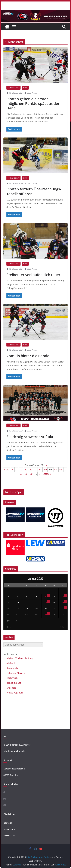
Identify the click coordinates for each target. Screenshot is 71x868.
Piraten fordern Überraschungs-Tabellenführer (34, 191)
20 (26, 470)
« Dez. (8, 627)
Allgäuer (11, 658)
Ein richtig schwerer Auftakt (30, 437)
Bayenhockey (13, 668)
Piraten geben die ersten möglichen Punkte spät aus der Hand (33, 103)
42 (61, 470)
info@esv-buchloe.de (14, 751)
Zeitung (29, 658)
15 (63, 603)
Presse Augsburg (15, 693)
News (25, 88)
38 (40, 470)
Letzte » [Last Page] (47, 474)
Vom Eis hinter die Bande (28, 356)
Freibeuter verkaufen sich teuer (33, 275)
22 (63, 609)
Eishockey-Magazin (16, 673)
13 (46, 603)
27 (46, 615)
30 (31, 470)
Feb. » (63, 627)
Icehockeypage (14, 683)
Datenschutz (10, 835)
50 (21, 474)
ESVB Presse (32, 93)
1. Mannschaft (13, 88)
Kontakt (8, 823)
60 (26, 474)
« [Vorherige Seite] (12, 470)
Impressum (9, 829)
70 (31, 474)
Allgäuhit (11, 663)
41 (56, 470)
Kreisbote (11, 688)
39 (45, 470)
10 (21, 470)
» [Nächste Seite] (40, 474)
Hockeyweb (12, 678)
